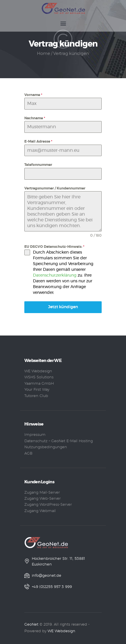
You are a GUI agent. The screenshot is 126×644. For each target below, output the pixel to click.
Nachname (35, 118)
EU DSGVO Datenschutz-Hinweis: (54, 247)
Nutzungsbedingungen (46, 447)
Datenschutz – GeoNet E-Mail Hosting (59, 441)
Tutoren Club (36, 396)
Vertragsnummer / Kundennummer (55, 188)
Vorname (33, 95)
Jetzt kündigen (63, 307)
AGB (28, 454)
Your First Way (37, 390)
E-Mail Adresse (38, 141)
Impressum (35, 435)
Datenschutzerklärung (55, 275)
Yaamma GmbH (39, 384)
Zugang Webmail (40, 511)
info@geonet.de (47, 576)
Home (43, 54)
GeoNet (31, 625)
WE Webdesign (38, 371)
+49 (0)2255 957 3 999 (52, 587)
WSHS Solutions (39, 377)
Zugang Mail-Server (42, 493)
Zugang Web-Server (43, 499)
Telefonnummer (38, 165)
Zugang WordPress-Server (48, 505)
